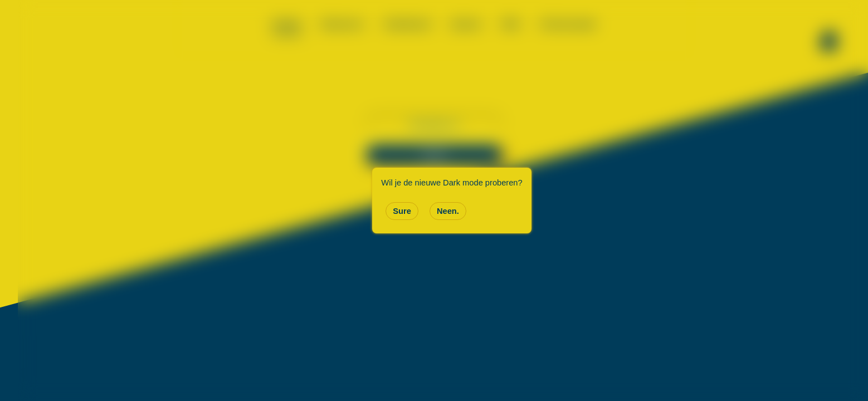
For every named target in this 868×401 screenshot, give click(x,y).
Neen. (448, 211)
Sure (402, 211)
